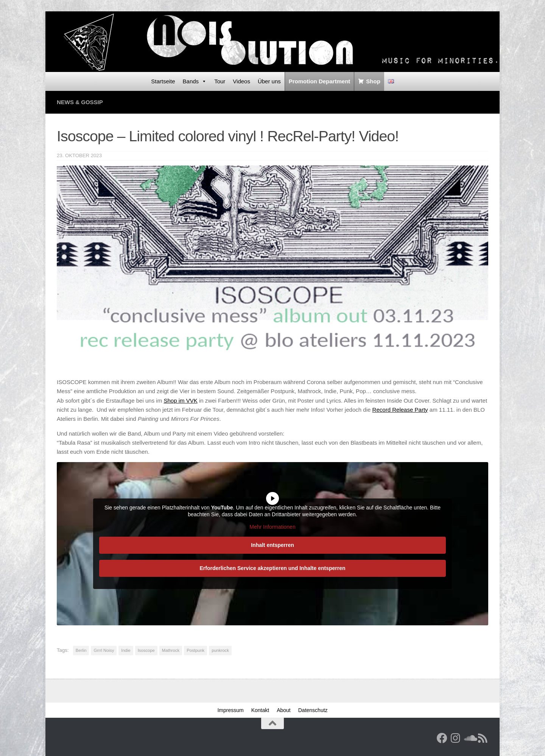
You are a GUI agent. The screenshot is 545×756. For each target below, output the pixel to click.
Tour (220, 81)
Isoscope (146, 650)
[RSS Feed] (483, 738)
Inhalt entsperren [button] (272, 545)
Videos (241, 81)
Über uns (269, 81)
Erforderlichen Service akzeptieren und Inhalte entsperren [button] (272, 568)
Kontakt (260, 710)
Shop (373, 81)
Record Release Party (400, 410)
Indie (126, 650)
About (284, 710)
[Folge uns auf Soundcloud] (469, 738)
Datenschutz (313, 710)
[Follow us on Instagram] (456, 738)
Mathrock (171, 650)
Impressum (230, 710)
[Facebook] (442, 738)
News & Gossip (80, 102)
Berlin (81, 650)
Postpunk (195, 650)
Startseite (163, 81)
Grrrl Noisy (104, 650)
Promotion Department (320, 81)
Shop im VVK (180, 401)
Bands (195, 81)
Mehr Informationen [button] (272, 527)
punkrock (220, 650)
